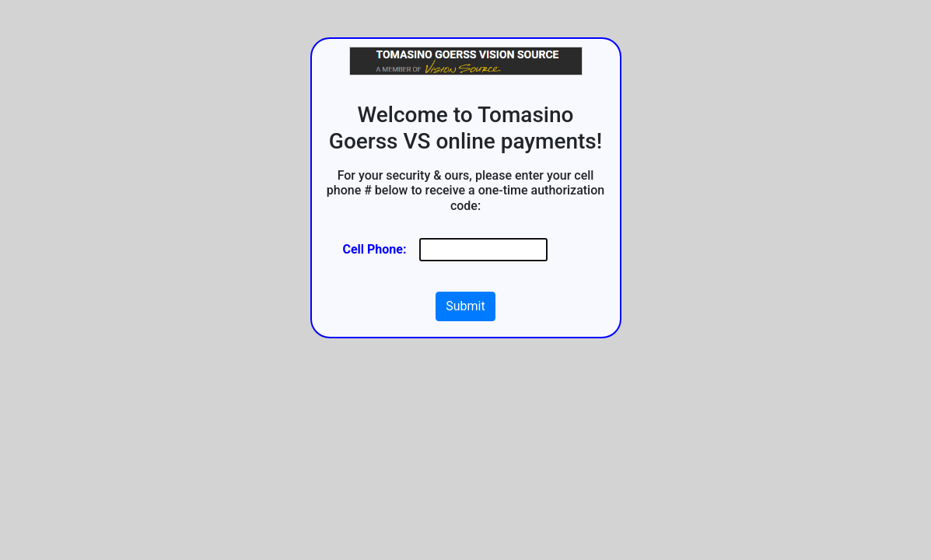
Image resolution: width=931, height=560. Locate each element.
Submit (465, 306)
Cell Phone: (375, 249)
